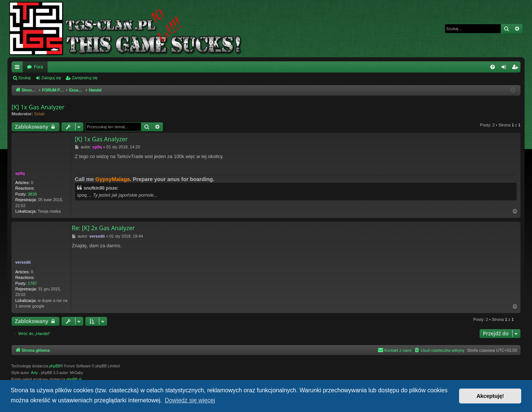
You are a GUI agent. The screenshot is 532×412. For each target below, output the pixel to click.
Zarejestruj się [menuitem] (516, 68)
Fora (39, 67)
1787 (32, 283)
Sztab (39, 114)
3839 (32, 194)
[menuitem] (493, 67)
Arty (34, 373)
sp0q (20, 173)
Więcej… (19, 68)
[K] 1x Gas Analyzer (38, 107)
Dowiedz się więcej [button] (190, 400)
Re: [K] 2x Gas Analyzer (103, 228)
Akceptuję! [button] (490, 396)
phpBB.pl (74, 379)
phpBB (55, 366)
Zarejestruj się (85, 78)
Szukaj (24, 78)
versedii (23, 262)
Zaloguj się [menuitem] (505, 68)
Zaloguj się (51, 78)
